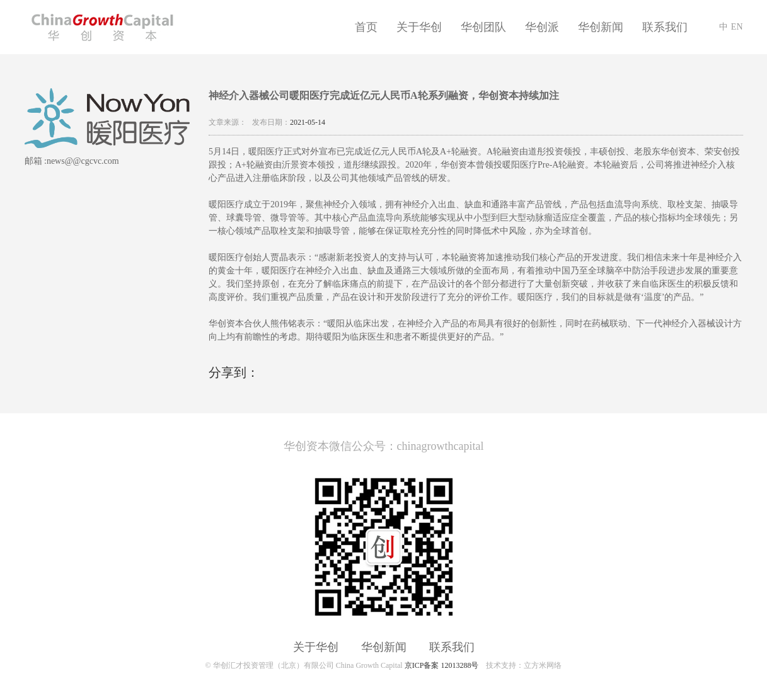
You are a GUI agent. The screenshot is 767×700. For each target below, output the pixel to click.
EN (737, 27)
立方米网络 (543, 665)
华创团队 (483, 27)
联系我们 (665, 27)
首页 (366, 27)
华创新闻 (601, 27)
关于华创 (419, 27)
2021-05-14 (308, 122)
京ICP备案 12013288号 (442, 665)
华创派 (542, 27)
